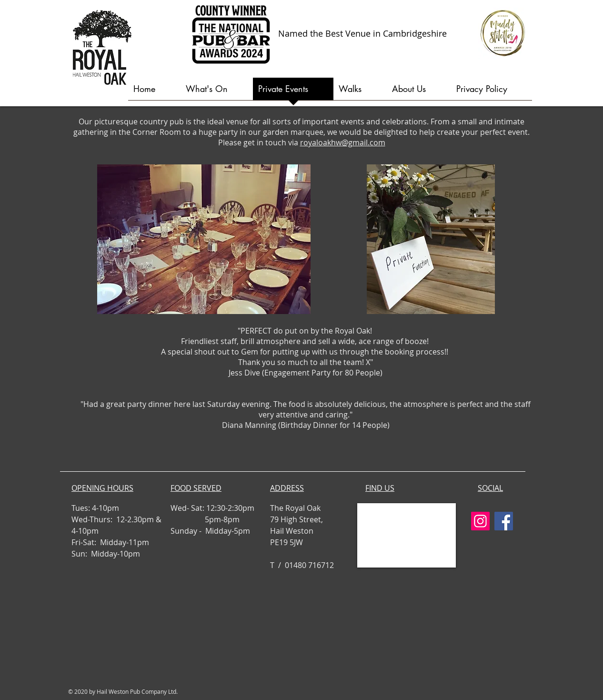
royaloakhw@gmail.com (343, 142)
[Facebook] (504, 521)
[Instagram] (480, 521)
